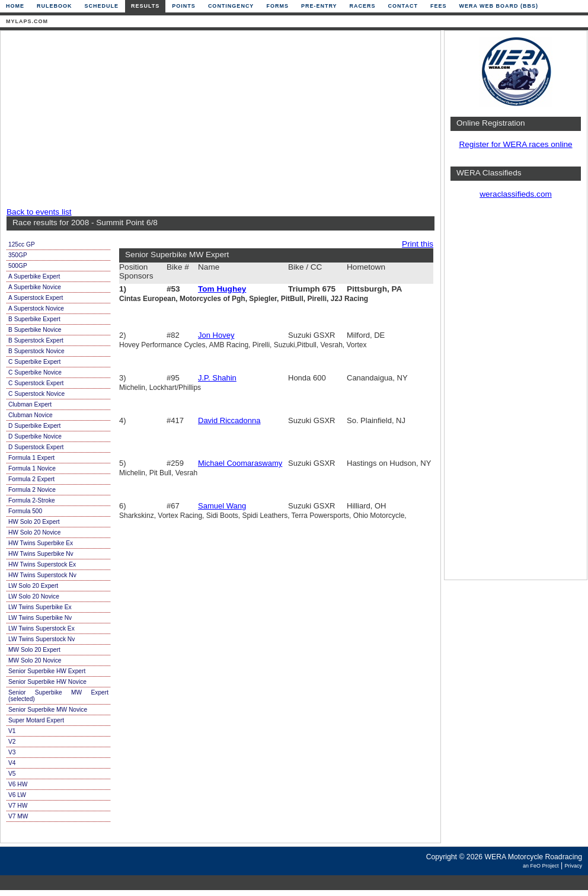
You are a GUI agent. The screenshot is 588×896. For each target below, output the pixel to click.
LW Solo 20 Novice (34, 596)
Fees (439, 6)
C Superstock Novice (36, 394)
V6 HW (18, 784)
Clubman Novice (31, 415)
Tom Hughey (222, 289)
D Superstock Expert (36, 447)
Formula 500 (25, 511)
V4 (12, 763)
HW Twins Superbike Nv (41, 554)
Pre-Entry (319, 6)
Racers (363, 6)
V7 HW (18, 806)
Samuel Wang (222, 506)
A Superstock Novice (36, 308)
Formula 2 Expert (31, 479)
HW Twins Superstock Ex (42, 564)
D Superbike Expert (34, 426)
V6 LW (17, 795)
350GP (18, 255)
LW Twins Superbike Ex (40, 607)
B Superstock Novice (36, 351)
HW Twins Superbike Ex (41, 543)
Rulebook (55, 6)
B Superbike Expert (34, 319)
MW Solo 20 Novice (35, 660)
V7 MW (18, 816)
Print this (418, 244)
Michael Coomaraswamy (240, 463)
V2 (12, 742)
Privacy (573, 866)
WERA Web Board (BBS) (498, 6)
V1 (12, 731)
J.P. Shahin (217, 378)
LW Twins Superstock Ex (41, 628)
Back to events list (39, 212)
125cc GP (22, 244)
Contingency (231, 6)
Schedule (102, 6)
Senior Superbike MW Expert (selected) (58, 696)
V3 (12, 752)
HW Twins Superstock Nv (42, 575)
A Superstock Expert (36, 298)
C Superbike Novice (35, 372)
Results (145, 6)
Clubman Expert (30, 404)
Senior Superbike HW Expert (47, 671)
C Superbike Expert (34, 362)
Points (184, 6)
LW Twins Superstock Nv (41, 639)
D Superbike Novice (35, 436)
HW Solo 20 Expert (34, 522)
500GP (18, 266)
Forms (277, 6)
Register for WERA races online (515, 144)
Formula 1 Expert (31, 458)
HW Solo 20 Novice (34, 532)
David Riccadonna (229, 420)
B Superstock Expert (36, 340)
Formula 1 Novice (32, 468)
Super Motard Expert (36, 720)
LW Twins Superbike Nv (40, 618)
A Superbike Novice (35, 287)
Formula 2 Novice (32, 490)
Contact (403, 6)
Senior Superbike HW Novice (47, 682)
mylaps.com (27, 21)
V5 (12, 774)
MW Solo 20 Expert (34, 650)
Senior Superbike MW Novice (48, 710)
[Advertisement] (179, 120)
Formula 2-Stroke (32, 500)
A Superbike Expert (34, 276)
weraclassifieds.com (516, 194)
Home (15, 6)
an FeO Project (541, 866)
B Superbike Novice (35, 330)
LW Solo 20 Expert (33, 586)
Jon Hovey (216, 335)
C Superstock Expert (36, 383)
